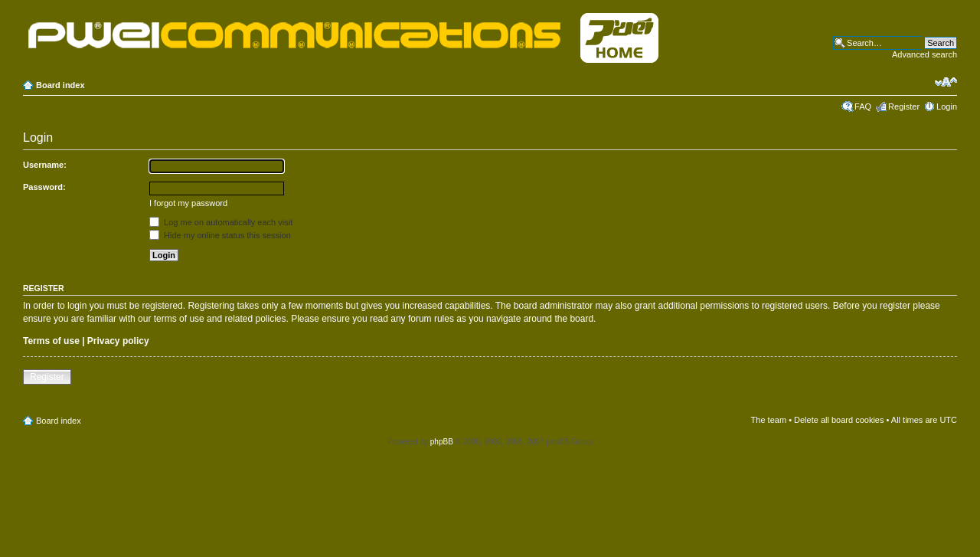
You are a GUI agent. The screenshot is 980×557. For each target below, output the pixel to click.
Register (904, 106)
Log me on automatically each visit (221, 222)
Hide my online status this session (220, 235)
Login (947, 106)
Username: (45, 165)
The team (769, 420)
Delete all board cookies (839, 420)
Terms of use (51, 341)
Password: (44, 187)
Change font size (946, 82)
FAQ (863, 106)
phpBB (442, 442)
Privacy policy (118, 341)
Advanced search (924, 54)
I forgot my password (188, 203)
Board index (60, 85)
